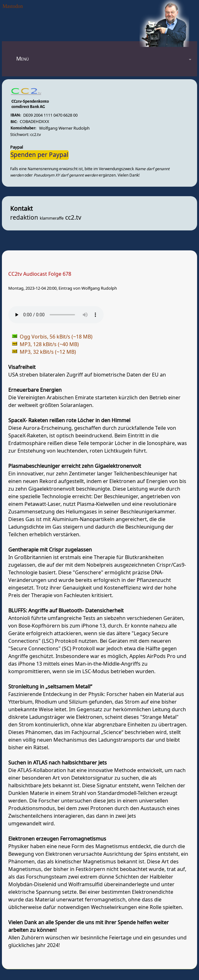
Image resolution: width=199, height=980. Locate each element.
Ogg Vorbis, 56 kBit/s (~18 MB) (56, 337)
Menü (23, 59)
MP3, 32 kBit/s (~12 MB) (48, 352)
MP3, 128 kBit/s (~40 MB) (49, 345)
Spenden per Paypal (39, 155)
